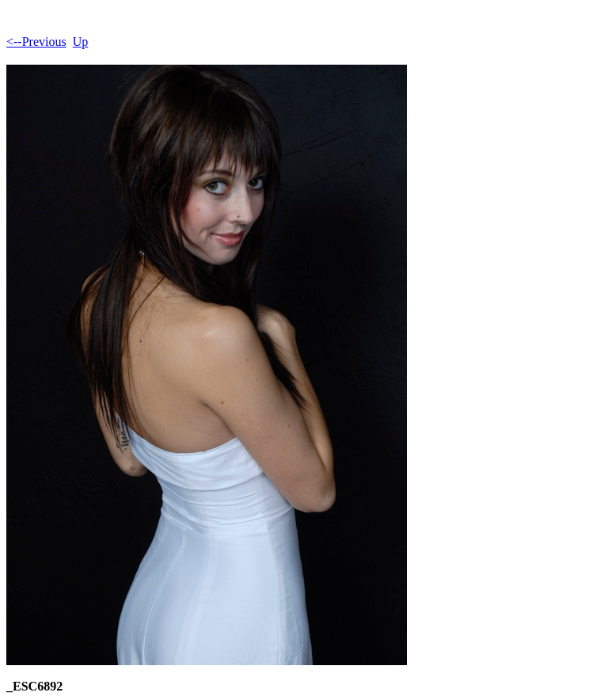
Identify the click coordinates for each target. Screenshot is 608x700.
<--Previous (36, 42)
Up (81, 42)
